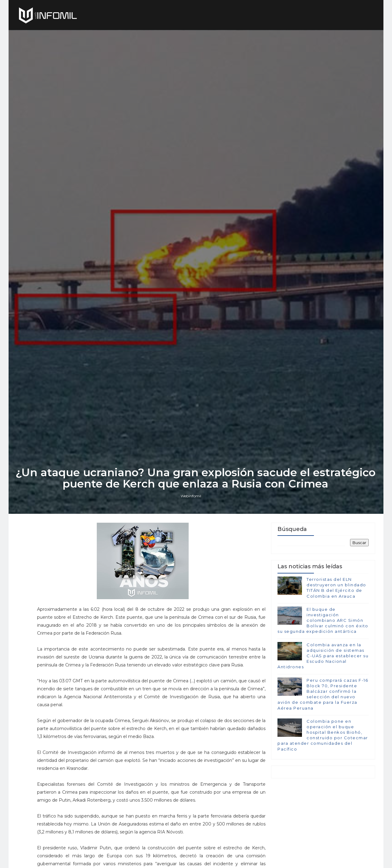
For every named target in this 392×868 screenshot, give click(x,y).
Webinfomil (192, 532)
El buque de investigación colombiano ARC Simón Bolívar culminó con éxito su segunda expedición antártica (323, 657)
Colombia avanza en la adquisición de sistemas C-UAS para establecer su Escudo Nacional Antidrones (323, 693)
